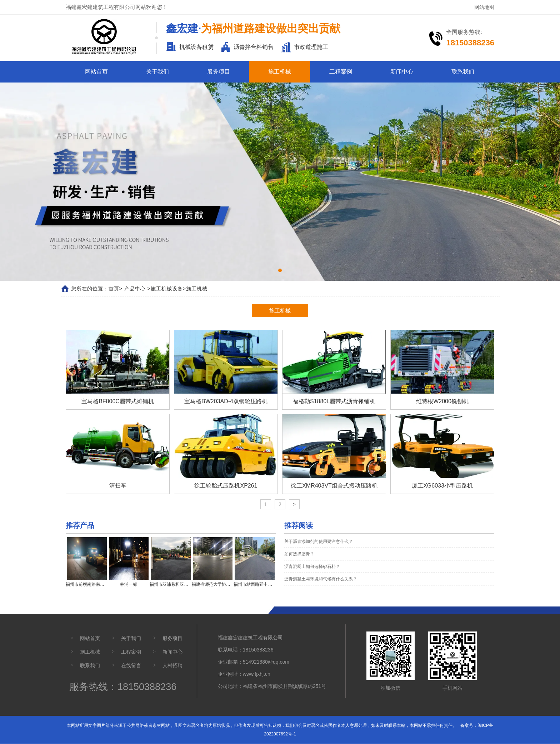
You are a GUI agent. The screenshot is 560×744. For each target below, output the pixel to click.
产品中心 (135, 289)
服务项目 (219, 72)
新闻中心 (402, 72)
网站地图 (484, 7)
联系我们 (463, 72)
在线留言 (131, 666)
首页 (114, 289)
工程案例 (341, 72)
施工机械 (280, 72)
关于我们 (157, 72)
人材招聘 (172, 666)
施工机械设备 (167, 289)
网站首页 (96, 72)
